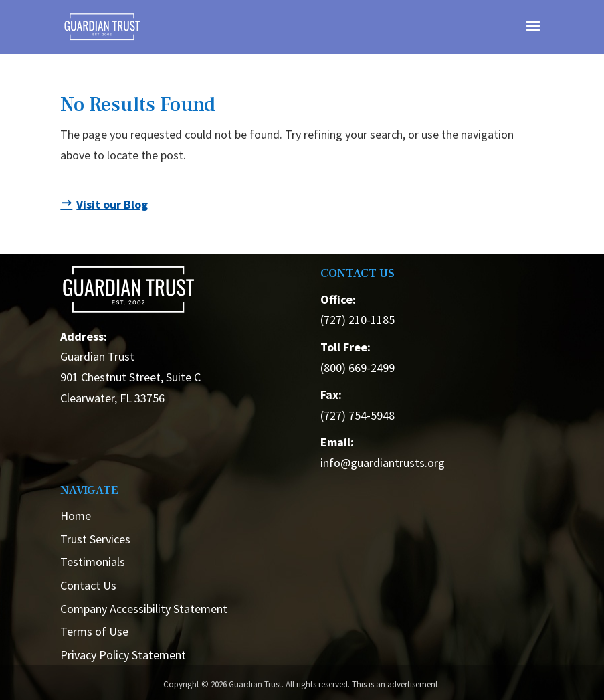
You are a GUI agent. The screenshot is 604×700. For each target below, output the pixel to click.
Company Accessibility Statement (144, 609)
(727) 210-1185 (358, 320)
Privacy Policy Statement (123, 655)
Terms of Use (94, 631)
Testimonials (93, 562)
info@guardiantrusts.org (383, 463)
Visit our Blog (112, 204)
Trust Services (95, 539)
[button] (533, 35)
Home (76, 516)
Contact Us (88, 585)
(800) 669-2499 (358, 368)
